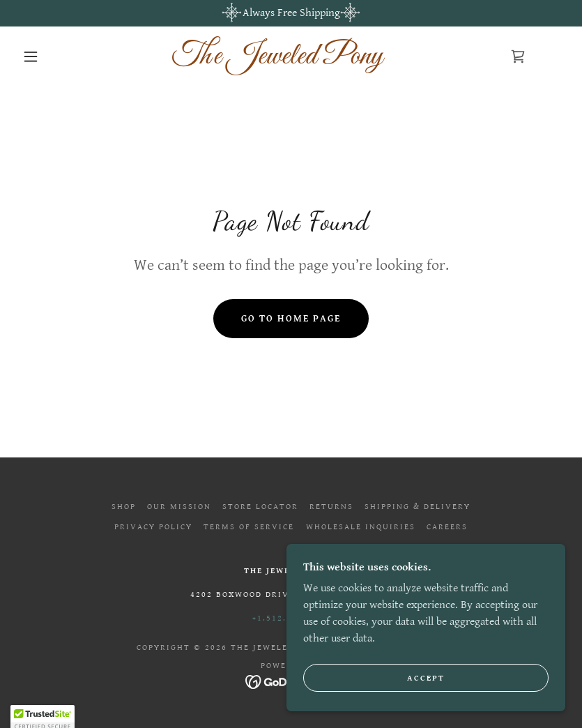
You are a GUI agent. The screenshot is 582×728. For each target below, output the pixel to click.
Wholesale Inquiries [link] (361, 527)
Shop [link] (124, 507)
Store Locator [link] (260, 507)
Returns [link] (331, 507)
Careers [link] (447, 527)
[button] (31, 56)
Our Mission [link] (179, 507)
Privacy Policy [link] (153, 527)
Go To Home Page (291, 319)
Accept (426, 697)
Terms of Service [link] (249, 527)
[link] (277, 60)
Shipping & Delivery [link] (418, 507)
